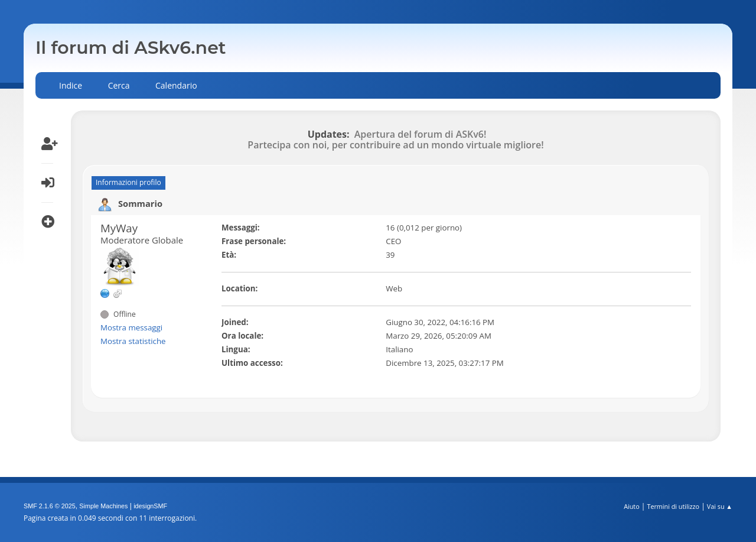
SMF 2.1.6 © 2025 (50, 506)
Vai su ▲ (720, 506)
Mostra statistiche (133, 341)
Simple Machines (103, 506)
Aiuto (631, 506)
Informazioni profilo (128, 182)
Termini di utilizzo (673, 506)
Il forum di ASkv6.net (131, 48)
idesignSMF (150, 506)
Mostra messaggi (131, 327)
